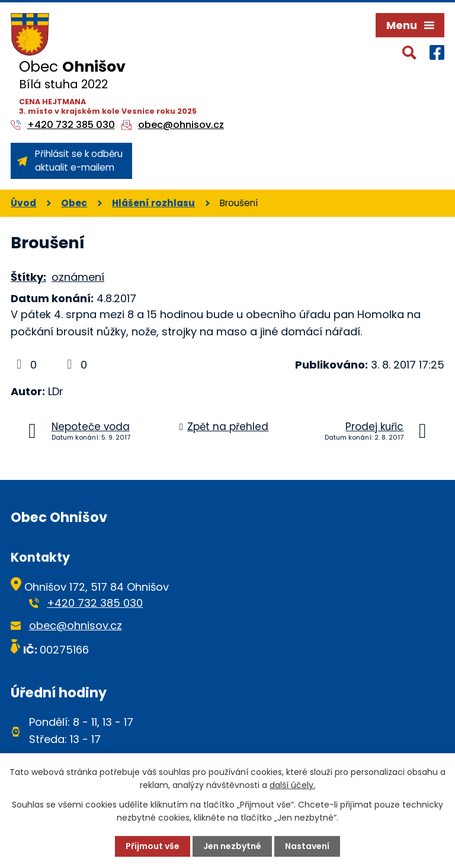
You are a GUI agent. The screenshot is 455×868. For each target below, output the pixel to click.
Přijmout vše (153, 846)
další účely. (292, 785)
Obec (74, 203)
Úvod (23, 203)
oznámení (78, 277)
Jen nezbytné (232, 846)
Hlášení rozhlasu (153, 203)
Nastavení (307, 846)
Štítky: (28, 277)
